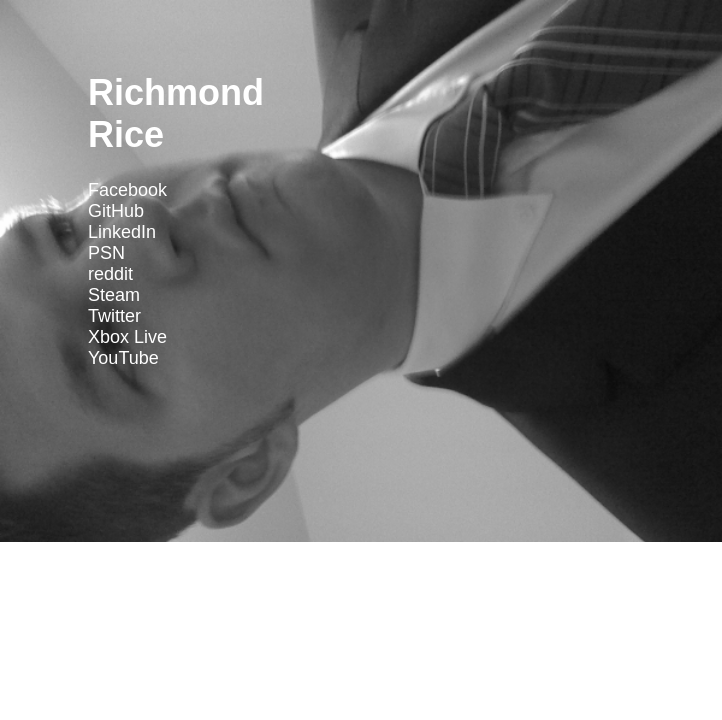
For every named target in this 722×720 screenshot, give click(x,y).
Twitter (114, 316)
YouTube (123, 358)
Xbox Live (127, 337)
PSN (106, 253)
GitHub (116, 211)
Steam (114, 295)
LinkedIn (122, 232)
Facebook (127, 190)
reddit (110, 274)
